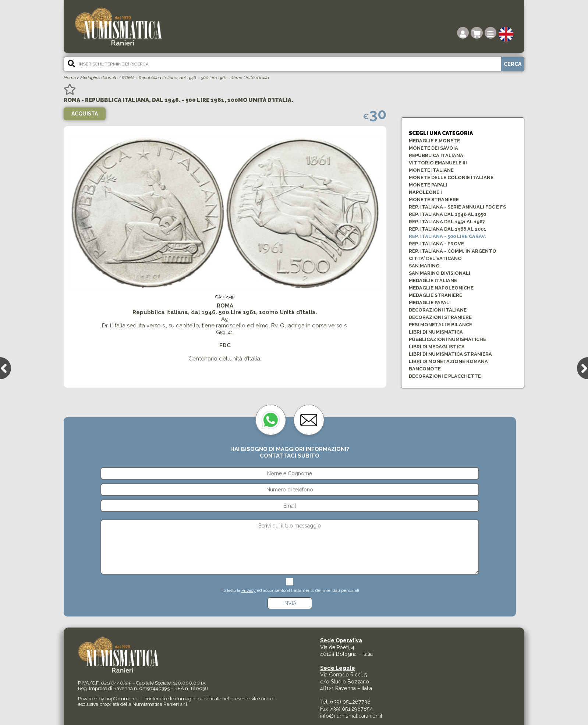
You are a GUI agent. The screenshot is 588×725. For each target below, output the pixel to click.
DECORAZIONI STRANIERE (440, 317)
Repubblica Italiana (436, 155)
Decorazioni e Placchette (445, 376)
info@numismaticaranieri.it (351, 716)
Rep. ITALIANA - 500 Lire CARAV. (447, 236)
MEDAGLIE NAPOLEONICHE (441, 288)
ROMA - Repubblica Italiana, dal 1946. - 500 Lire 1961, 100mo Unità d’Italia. (196, 78)
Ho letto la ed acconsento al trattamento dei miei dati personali (290, 590)
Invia (290, 603)
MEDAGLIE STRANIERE (435, 295)
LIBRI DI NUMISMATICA (436, 332)
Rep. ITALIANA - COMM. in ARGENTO (453, 251)
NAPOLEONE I (425, 192)
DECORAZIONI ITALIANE (438, 310)
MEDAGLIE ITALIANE (433, 280)
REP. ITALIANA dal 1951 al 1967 (447, 222)
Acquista (85, 114)
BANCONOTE (425, 369)
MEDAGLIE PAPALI (430, 303)
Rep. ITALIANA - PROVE (436, 244)
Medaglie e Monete (99, 78)
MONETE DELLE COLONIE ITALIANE (451, 177)
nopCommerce (122, 699)
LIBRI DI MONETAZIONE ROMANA (448, 361)
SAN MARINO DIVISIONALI (440, 273)
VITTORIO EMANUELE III (438, 163)
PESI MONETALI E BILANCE (440, 325)
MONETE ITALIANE (431, 170)
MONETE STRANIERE (434, 200)
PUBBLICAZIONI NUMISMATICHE (447, 339)
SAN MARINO (424, 266)
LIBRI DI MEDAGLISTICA (437, 347)
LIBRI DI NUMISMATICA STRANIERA (450, 354)
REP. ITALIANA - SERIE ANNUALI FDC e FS (457, 207)
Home (70, 78)
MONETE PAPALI (428, 185)
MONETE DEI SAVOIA (433, 148)
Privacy (249, 590)
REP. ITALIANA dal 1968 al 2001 (447, 229)
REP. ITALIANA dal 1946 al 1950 (447, 214)
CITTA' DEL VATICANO (435, 258)
